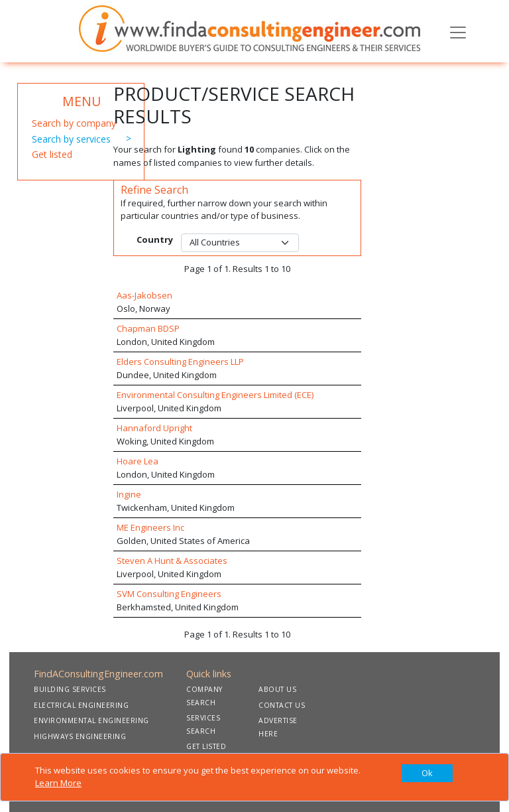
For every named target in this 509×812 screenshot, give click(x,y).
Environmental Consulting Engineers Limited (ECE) (215, 395)
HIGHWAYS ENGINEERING (80, 736)
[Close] (427, 774)
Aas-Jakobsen (144, 295)
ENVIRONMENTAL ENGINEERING (91, 720)
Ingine (129, 494)
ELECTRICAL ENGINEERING (81, 705)
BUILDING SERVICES (70, 689)
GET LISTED (206, 746)
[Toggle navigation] (458, 31)
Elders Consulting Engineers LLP (180, 362)
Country (155, 239)
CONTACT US (282, 705)
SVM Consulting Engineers (169, 594)
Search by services (71, 139)
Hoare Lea (138, 461)
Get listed (52, 154)
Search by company (74, 123)
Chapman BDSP (148, 328)
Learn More (58, 783)
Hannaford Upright (154, 428)
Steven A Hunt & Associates (172, 561)
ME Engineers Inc (150, 527)
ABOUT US (277, 689)
